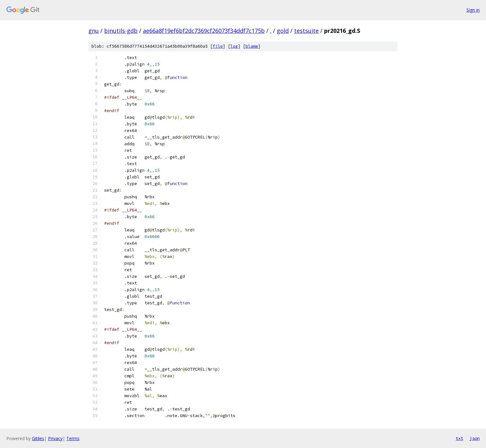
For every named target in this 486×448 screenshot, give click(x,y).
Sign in (473, 10)
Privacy (55, 438)
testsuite (306, 31)
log (234, 46)
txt (459, 438)
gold (283, 31)
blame (252, 46)
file (218, 46)
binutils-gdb (121, 31)
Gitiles (38, 438)
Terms (73, 438)
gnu (94, 31)
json (475, 438)
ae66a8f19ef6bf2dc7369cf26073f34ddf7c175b (204, 31)
